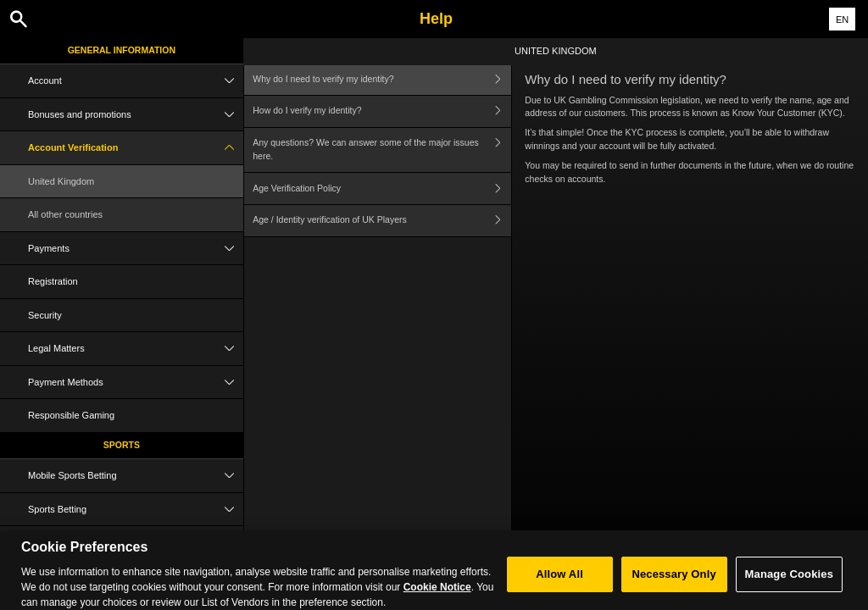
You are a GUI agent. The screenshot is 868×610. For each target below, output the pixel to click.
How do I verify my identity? (382, 111)
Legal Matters (136, 349)
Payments (136, 249)
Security (45, 315)
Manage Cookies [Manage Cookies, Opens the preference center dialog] (789, 582)
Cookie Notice (437, 595)
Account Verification (136, 148)
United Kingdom (61, 181)
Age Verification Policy (382, 189)
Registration (53, 281)
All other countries (65, 214)
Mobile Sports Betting (136, 476)
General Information (122, 50)
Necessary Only (673, 582)
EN (842, 19)
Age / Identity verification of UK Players (382, 221)
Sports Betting (136, 510)
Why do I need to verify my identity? (382, 79)
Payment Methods (136, 383)
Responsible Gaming (71, 415)
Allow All (559, 582)
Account (136, 81)
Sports (122, 445)
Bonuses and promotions (136, 115)
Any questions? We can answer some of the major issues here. (382, 150)
